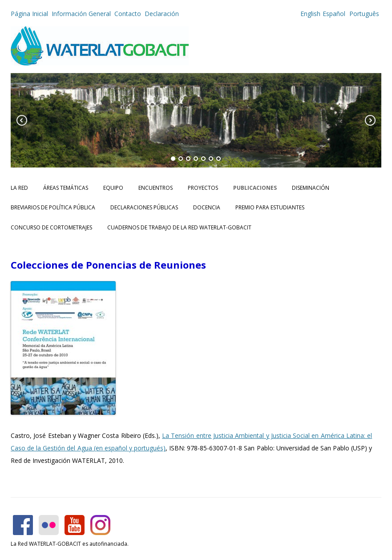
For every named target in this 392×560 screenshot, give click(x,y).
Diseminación (311, 188)
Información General (81, 14)
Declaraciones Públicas (144, 207)
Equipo (113, 188)
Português (363, 14)
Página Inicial (29, 14)
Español (334, 14)
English (310, 14)
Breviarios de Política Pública (53, 207)
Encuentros (156, 188)
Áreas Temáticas (66, 188)
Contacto (128, 14)
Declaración (162, 14)
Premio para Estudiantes (270, 207)
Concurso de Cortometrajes (51, 227)
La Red (19, 188)
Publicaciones (255, 188)
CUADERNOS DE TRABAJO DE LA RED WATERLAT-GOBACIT (179, 227)
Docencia (207, 207)
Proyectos (203, 188)
